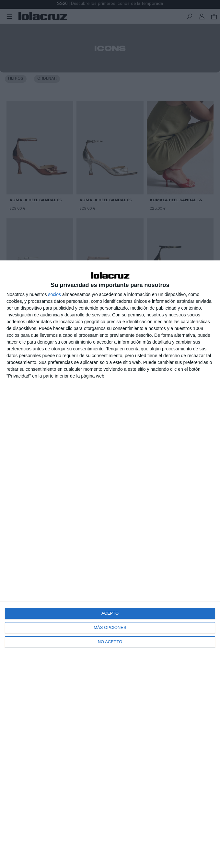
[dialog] (110, 564)
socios (54, 294)
